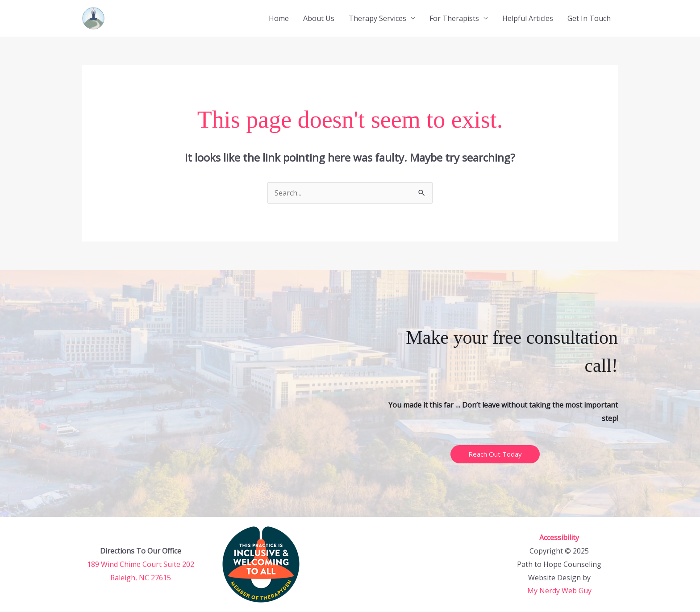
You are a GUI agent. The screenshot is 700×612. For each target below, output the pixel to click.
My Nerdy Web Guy (559, 591)
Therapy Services (377, 18)
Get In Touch (589, 18)
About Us (319, 18)
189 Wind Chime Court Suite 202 (141, 564)
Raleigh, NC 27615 (141, 578)
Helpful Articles (528, 18)
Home (279, 18)
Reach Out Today (495, 454)
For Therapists (454, 18)
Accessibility (559, 537)
